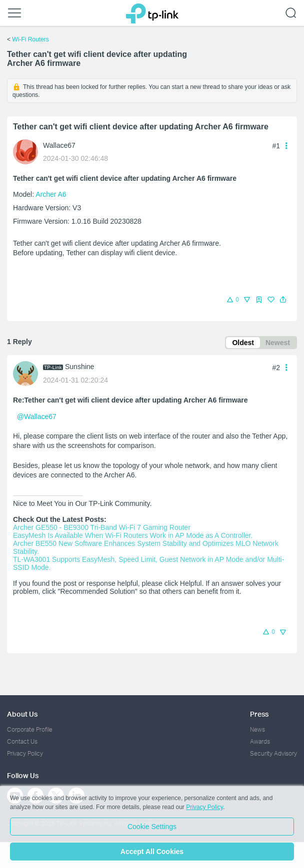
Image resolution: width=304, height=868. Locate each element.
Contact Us (22, 741)
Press (259, 714)
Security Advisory (273, 753)
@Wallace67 (37, 417)
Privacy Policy (25, 753)
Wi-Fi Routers (30, 39)
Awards (260, 741)
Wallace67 (59, 145)
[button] (283, 300)
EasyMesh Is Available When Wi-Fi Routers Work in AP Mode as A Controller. (133, 535)
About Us (22, 714)
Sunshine (79, 367)
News (257, 729)
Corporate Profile (30, 729)
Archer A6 (51, 194)
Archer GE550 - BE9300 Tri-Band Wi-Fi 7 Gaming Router (102, 527)
